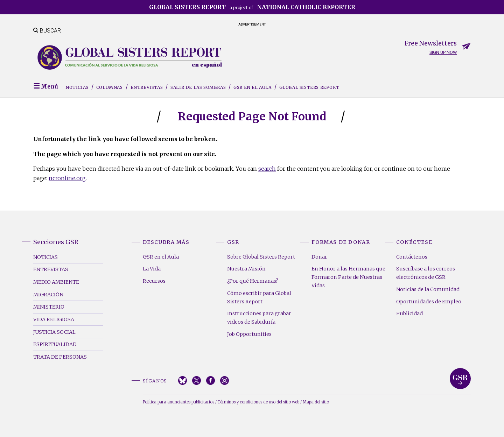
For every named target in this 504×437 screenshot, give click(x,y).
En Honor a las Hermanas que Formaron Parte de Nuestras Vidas (348, 277)
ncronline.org (67, 178)
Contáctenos (412, 257)
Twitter (197, 380)
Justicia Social (54, 332)
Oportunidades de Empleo (429, 302)
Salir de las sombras (198, 87)
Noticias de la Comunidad (428, 289)
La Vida (152, 269)
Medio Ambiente (56, 282)
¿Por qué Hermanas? (253, 281)
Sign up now (443, 52)
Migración (48, 295)
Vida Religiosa (54, 319)
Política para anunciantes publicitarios (178, 402)
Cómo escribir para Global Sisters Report (259, 297)
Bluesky (183, 380)
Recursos (154, 281)
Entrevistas (147, 87)
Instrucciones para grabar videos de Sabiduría (259, 318)
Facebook (211, 380)
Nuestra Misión (246, 269)
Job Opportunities (249, 334)
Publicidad (409, 313)
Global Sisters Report (309, 87)
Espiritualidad (55, 344)
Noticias (77, 87)
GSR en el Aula (252, 87)
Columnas (110, 87)
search (267, 169)
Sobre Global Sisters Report (261, 257)
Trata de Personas (60, 357)
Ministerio (49, 307)
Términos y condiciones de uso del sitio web (258, 402)
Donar (319, 257)
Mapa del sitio (316, 402)
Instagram (225, 380)
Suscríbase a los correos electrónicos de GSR (426, 273)
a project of (252, 7)
